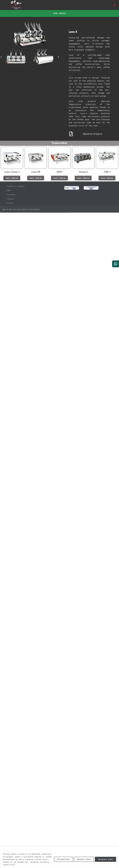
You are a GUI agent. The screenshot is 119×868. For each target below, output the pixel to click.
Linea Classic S (12, 172)
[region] (59, 857)
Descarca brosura (93, 134)
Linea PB (36, 172)
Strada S (83, 172)
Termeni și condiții (15, 186)
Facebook (10, 199)
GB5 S (107, 172)
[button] (1, 57)
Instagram (11, 195)
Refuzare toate (84, 859)
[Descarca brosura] (71, 134)
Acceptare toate (105, 859)
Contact (10, 203)
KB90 (59, 172)
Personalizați (63, 859)
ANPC (8, 190)
